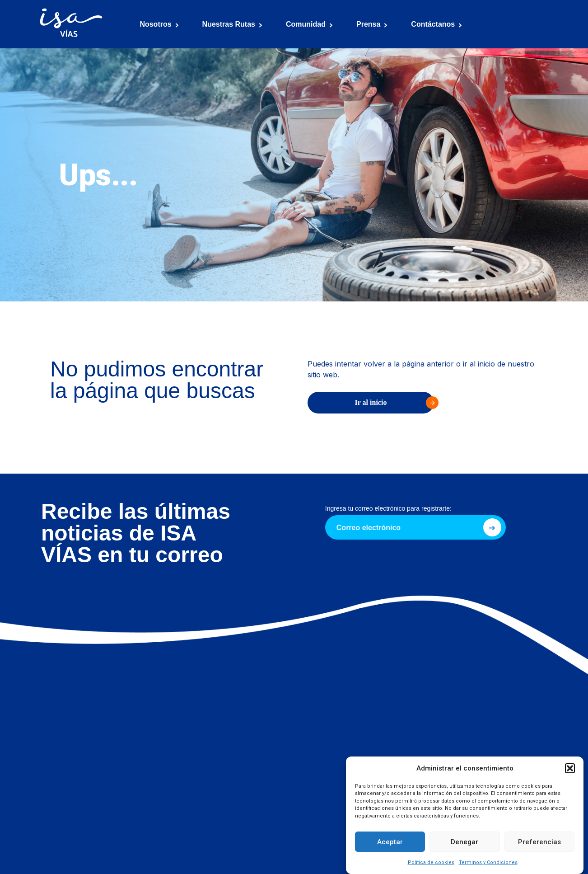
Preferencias (539, 842)
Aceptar (390, 842)
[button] (570, 768)
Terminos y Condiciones (488, 862)
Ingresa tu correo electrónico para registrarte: (388, 508)
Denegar (464, 842)
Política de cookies (431, 862)
